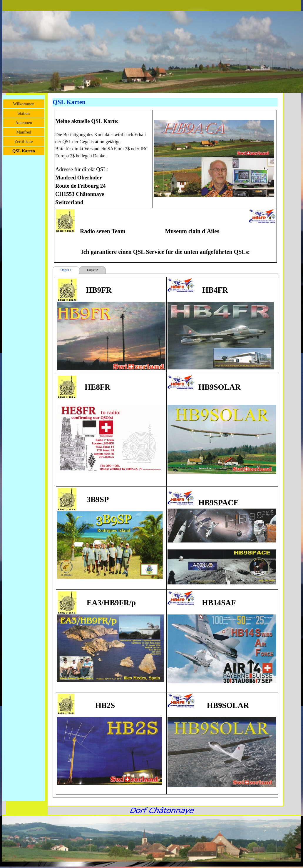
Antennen (24, 123)
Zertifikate (24, 141)
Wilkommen (24, 104)
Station (24, 113)
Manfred (24, 132)
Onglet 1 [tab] (66, 270)
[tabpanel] (165, 186)
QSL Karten (24, 151)
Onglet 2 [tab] (92, 270)
